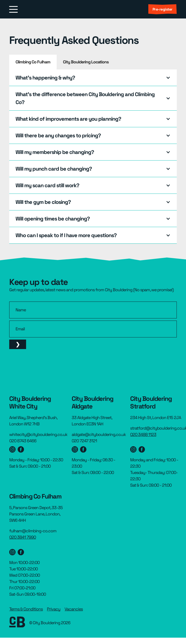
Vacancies (74, 609)
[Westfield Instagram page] (12, 449)
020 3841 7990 (23, 537)
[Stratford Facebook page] (142, 449)
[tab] (33, 62)
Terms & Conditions (26, 609)
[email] (93, 329)
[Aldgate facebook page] (83, 449)
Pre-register (163, 9)
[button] (93, 78)
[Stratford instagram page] (133, 449)
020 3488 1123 (143, 434)
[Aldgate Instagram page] (75, 449)
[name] (93, 310)
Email (20, 329)
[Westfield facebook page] (21, 449)
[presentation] (49, 366)
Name (21, 310)
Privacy (54, 609)
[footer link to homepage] (17, 623)
